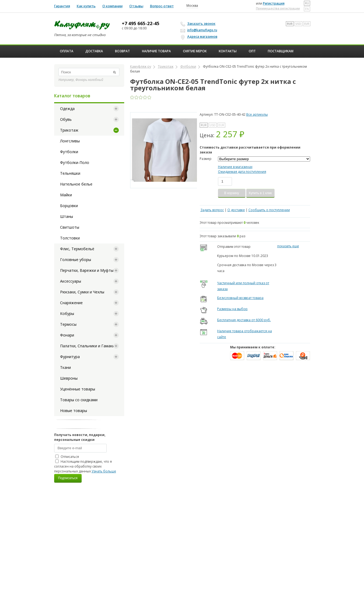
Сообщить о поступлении (269, 210)
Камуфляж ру (141, 66)
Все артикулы (257, 114)
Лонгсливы (70, 141)
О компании (112, 6)
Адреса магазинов (200, 37)
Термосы (68, 324)
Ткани (65, 367)
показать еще (288, 246)
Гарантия (62, 6)
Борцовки (69, 206)
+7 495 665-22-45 (141, 23)
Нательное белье (76, 184)
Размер (206, 159)
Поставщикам (281, 51)
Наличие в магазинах (235, 167)
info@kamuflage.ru (200, 30)
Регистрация (274, 3)
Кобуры (67, 313)
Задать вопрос (212, 210)
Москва (192, 6)
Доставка (94, 51)
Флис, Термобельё (77, 249)
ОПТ (252, 51)
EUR (307, 24)
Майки (66, 195)
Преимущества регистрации (278, 8)
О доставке (236, 210)
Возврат (122, 51)
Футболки (69, 152)
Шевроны (69, 378)
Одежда (67, 109)
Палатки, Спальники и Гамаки (87, 346)
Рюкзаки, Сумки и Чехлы (82, 292)
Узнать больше (104, 471)
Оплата (67, 51)
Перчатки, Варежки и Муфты (87, 270)
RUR (290, 24)
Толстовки (70, 238)
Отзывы (136, 6)
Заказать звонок (199, 24)
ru (307, 3)
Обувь (66, 119)
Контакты (228, 51)
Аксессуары (71, 281)
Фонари (67, 335)
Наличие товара (156, 51)
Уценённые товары (78, 389)
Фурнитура (70, 357)
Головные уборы (76, 260)
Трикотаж (69, 130)
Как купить (86, 6)
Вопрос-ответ (162, 6)
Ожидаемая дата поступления (242, 172)
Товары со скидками (79, 400)
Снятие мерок (195, 51)
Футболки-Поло (75, 162)
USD (298, 24)
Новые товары (74, 411)
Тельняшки (70, 173)
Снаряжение (71, 303)
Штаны (67, 216)
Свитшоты (70, 227)
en (307, 9)
